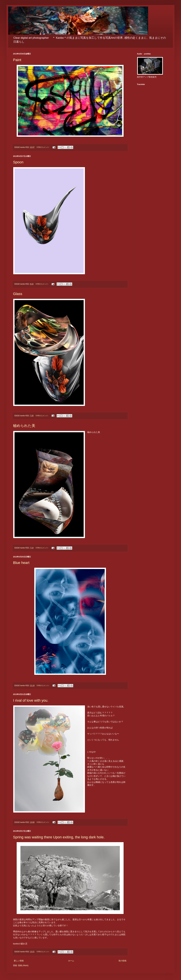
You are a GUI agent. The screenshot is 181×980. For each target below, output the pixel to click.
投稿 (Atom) (23, 965)
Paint (17, 60)
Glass (18, 294)
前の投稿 (122, 961)
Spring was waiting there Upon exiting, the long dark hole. (59, 837)
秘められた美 (24, 426)
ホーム (71, 961)
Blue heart (21, 563)
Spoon (18, 162)
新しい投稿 (19, 961)
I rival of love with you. (31, 700)
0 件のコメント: (43, 147)
